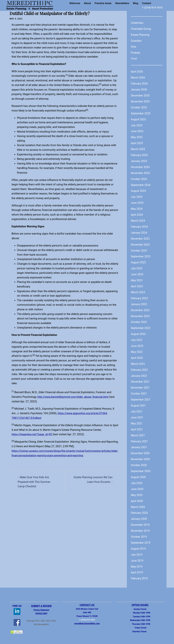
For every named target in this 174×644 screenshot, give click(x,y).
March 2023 (138, 290)
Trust (134, 58)
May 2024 (137, 208)
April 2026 (137, 71)
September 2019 (141, 539)
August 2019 (139, 545)
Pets (134, 46)
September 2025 (141, 113)
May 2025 (137, 136)
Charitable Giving (141, 29)
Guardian (136, 41)
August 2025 (139, 119)
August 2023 (139, 261)
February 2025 (140, 154)
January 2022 (139, 373)
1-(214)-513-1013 (152, 8)
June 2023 (137, 273)
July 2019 (137, 551)
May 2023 (137, 279)
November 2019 (141, 527)
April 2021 (137, 427)
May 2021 (137, 421)
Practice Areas (103, 3)
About (87, 3)
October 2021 (139, 391)
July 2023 (137, 267)
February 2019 (140, 575)
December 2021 (140, 379)
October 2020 (139, 462)
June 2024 (137, 202)
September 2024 (141, 184)
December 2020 (140, 450)
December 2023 (140, 237)
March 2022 (138, 361)
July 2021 (137, 409)
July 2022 (137, 338)
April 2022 (137, 356)
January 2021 (139, 444)
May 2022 (137, 350)
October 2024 (139, 178)
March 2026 (138, 77)
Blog (136, 3)
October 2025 (139, 107)
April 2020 (137, 498)
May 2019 (137, 563)
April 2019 (137, 569)
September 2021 (141, 397)
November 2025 (141, 101)
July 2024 (137, 196)
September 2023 (141, 255)
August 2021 (139, 403)
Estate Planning (140, 35)
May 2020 (137, 492)
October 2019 (139, 533)
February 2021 (140, 438)
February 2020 (140, 509)
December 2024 (140, 166)
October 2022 (139, 320)
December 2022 (140, 308)
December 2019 (140, 521)
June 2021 (137, 415)
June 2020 (137, 486)
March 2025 (138, 148)
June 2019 (137, 557)
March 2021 (138, 432)
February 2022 (140, 367)
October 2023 (139, 249)
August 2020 (139, 474)
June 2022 (137, 344)
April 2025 (137, 142)
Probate (136, 52)
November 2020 (141, 456)
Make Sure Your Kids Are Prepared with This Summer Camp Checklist (34, 481)
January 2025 (139, 160)
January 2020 (139, 515)
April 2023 (137, 285)
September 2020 (141, 468)
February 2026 (140, 83)
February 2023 (140, 296)
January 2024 (139, 231)
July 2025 (137, 125)
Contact (147, 3)
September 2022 (141, 326)
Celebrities (137, 23)
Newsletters (122, 3)
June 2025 (137, 131)
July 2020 (137, 480)
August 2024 (139, 190)
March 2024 (138, 219)
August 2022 (139, 332)
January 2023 (139, 302)
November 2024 (141, 172)
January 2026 (139, 89)
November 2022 (141, 314)
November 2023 (141, 243)
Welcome (75, 3)
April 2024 (137, 213)
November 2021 (141, 385)
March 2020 (138, 504)
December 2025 (140, 95)
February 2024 (140, 225)
